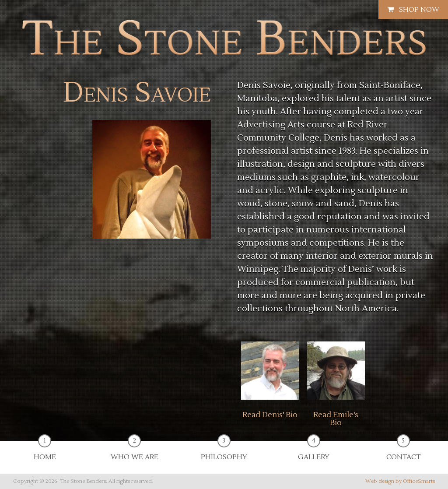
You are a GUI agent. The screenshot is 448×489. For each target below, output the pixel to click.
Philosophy (224, 451)
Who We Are (135, 451)
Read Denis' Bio (270, 415)
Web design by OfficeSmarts (400, 481)
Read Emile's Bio (336, 419)
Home (45, 451)
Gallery (314, 451)
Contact (403, 451)
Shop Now (413, 10)
